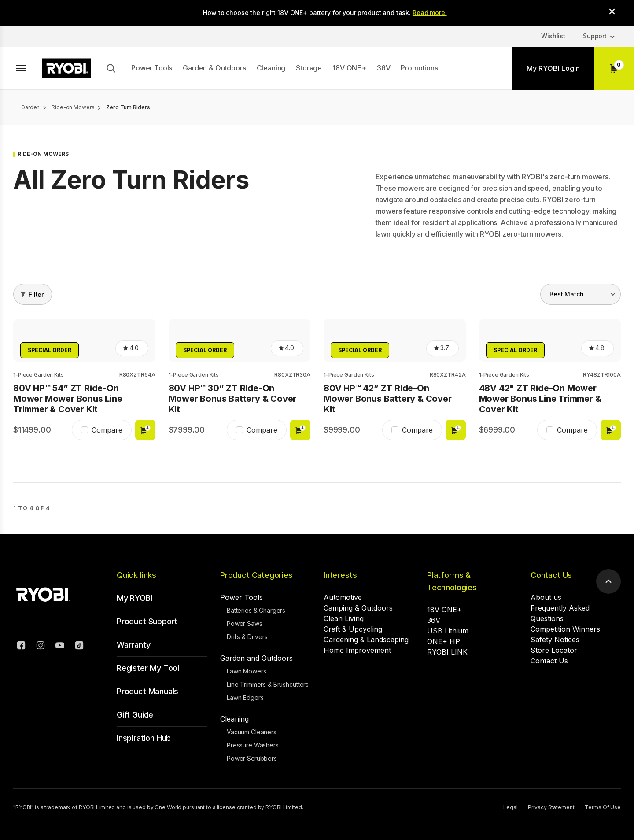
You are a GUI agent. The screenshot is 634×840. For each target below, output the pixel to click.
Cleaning (271, 68)
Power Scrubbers (252, 758)
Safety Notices (555, 640)
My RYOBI (135, 598)
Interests (340, 575)
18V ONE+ (349, 68)
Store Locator (554, 650)
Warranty (134, 645)
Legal (510, 807)
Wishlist (553, 36)
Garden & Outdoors (214, 68)
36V (384, 68)
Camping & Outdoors (358, 608)
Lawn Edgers (245, 698)
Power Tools (152, 68)
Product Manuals (147, 691)
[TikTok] (79, 647)
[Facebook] (21, 647)
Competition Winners (565, 629)
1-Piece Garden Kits (39, 375)
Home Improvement (357, 650)
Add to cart (145, 430)
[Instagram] (41, 647)
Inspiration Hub (144, 738)
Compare (107, 430)
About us (546, 597)
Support (595, 36)
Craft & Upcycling (353, 629)
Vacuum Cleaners (252, 732)
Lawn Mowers (246, 671)
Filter (36, 294)
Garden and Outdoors (256, 658)
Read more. (430, 13)
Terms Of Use (603, 807)
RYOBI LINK (447, 652)
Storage (309, 68)
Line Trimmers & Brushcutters (268, 684)
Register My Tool (148, 668)
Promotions (419, 68)
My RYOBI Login (553, 68)
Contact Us (551, 575)
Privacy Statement (551, 807)
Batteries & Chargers (256, 610)
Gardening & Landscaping (366, 640)
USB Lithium (448, 631)
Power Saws (245, 624)
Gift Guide (135, 715)
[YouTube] (60, 647)
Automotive (343, 597)
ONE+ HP (444, 641)
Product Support (147, 621)
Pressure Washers (253, 745)
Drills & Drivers (247, 637)
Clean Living (344, 618)
